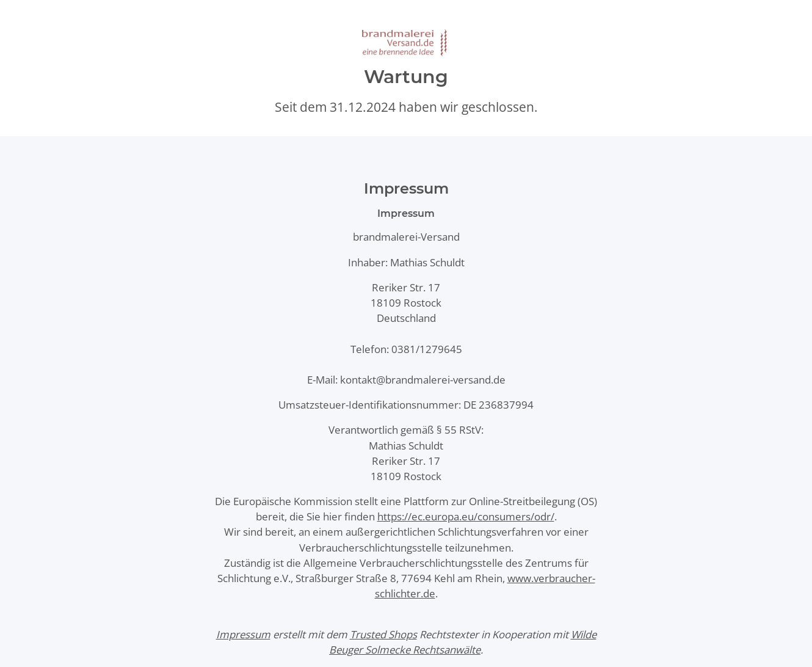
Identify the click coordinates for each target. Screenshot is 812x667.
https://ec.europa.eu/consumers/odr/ (466, 516)
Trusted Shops (383, 634)
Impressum (243, 634)
